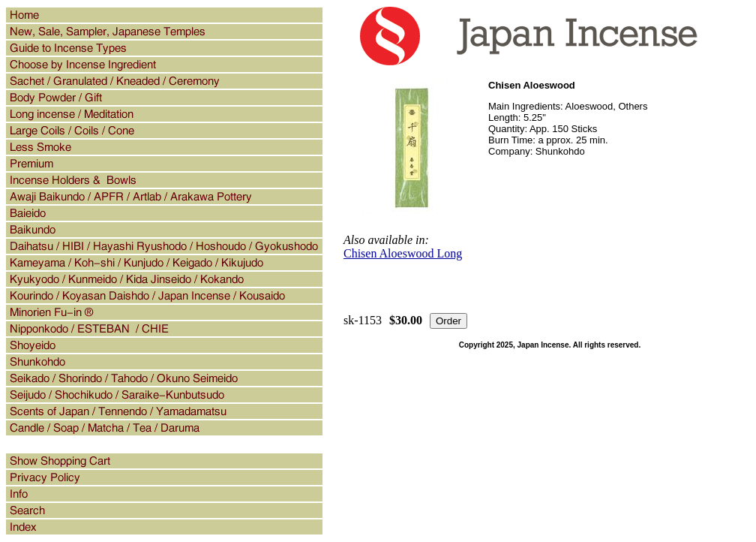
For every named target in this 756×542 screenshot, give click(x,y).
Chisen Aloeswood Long (403, 253)
